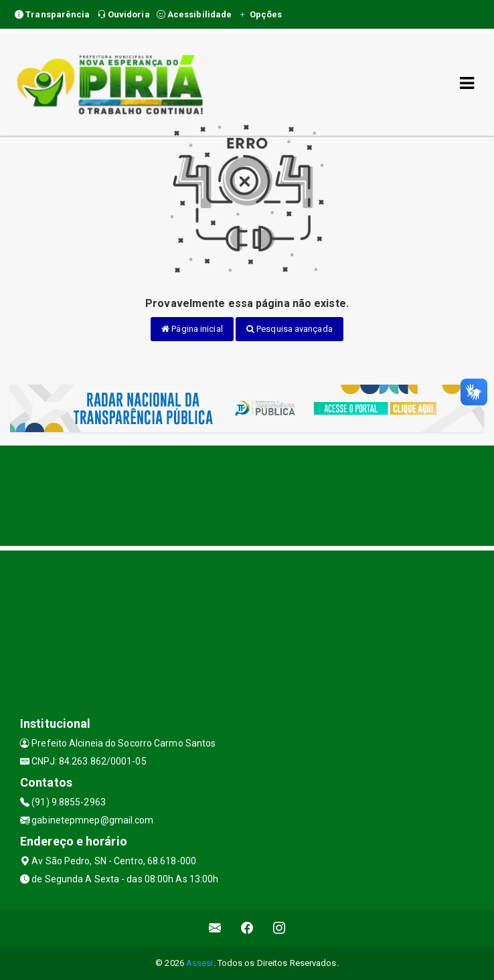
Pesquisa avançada (290, 329)
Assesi (200, 963)
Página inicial (192, 329)
